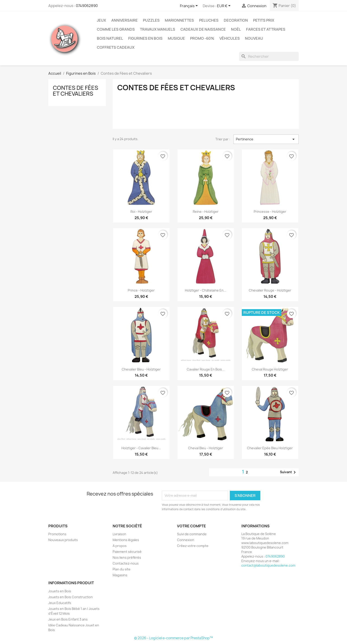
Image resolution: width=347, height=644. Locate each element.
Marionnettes (179, 20)
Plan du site (122, 569)
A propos (120, 546)
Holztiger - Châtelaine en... (206, 290)
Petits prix (264, 20)
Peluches (209, 20)
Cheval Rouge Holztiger (270, 369)
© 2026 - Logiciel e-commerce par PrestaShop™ (173, 638)
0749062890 (87, 6)
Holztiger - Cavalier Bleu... (141, 448)
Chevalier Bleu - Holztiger (141, 369)
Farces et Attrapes (266, 29)
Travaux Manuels (158, 29)
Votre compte (191, 526)
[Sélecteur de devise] (225, 6)
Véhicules (230, 38)
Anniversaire (125, 20)
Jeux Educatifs (60, 603)
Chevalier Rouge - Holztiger (270, 290)
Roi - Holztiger (141, 212)
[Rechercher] (269, 56)
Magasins (120, 575)
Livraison (119, 534)
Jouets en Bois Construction (71, 597)
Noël (236, 29)
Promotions (57, 534)
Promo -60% (202, 38)
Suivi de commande (192, 534)
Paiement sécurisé (127, 552)
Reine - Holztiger (206, 212)
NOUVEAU (254, 38)
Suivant (289, 472)
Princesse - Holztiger (270, 212)
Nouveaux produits (63, 540)
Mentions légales (126, 540)
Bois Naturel (110, 38)
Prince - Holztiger (141, 290)
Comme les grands (116, 29)
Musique (176, 38)
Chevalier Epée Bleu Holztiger (270, 448)
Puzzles (151, 20)
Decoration (236, 20)
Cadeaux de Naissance (203, 29)
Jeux (101, 20)
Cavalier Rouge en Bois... (206, 369)
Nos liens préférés (127, 557)
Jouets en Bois (60, 591)
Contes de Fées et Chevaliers (76, 91)
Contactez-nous (126, 563)
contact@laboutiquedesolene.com (268, 565)
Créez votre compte (193, 546)
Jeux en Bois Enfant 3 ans (68, 619)
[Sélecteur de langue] (190, 6)
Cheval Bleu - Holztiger (206, 448)
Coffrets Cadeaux (116, 47)
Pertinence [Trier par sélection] (266, 139)
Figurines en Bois (145, 38)
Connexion (186, 540)
